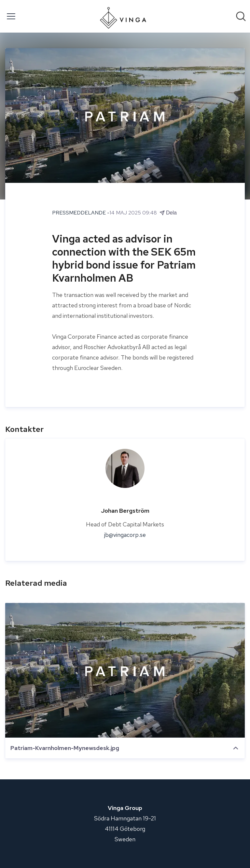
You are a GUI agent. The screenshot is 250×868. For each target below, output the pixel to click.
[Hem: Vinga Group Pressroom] (123, 16)
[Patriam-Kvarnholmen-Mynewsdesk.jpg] (125, 670)
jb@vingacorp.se (125, 535)
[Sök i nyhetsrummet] (241, 16)
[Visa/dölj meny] (11, 16)
